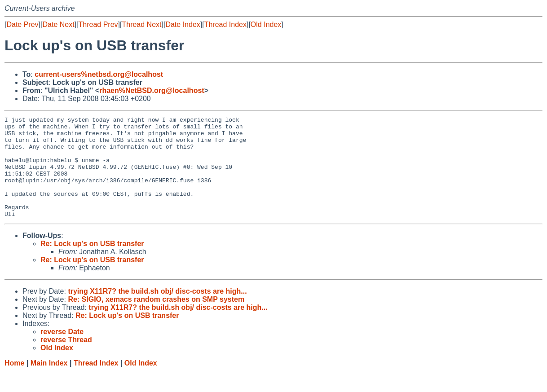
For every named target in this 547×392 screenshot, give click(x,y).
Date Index (183, 24)
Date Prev (22, 24)
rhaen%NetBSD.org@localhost (152, 90)
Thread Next (141, 24)
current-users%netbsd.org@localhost (99, 74)
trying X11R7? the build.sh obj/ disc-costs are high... (157, 311)
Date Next (58, 24)
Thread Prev (98, 24)
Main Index (49, 383)
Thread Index (225, 24)
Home (14, 383)
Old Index (266, 24)
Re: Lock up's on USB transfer (92, 264)
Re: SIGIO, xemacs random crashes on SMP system (156, 319)
